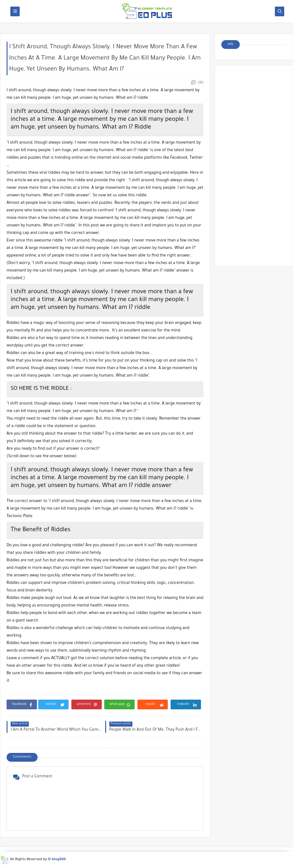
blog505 (59, 860)
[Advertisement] (254, 166)
